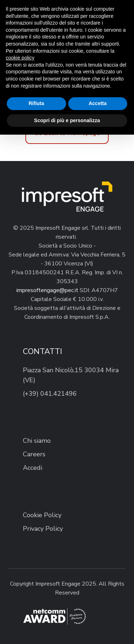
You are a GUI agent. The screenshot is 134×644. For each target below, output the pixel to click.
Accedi (33, 468)
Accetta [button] (98, 103)
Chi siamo (37, 441)
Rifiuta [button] (36, 103)
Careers (34, 454)
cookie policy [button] (20, 58)
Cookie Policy (42, 515)
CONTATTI (43, 352)
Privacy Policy (43, 529)
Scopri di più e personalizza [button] (67, 120)
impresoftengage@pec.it (47, 290)
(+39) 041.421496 (50, 394)
